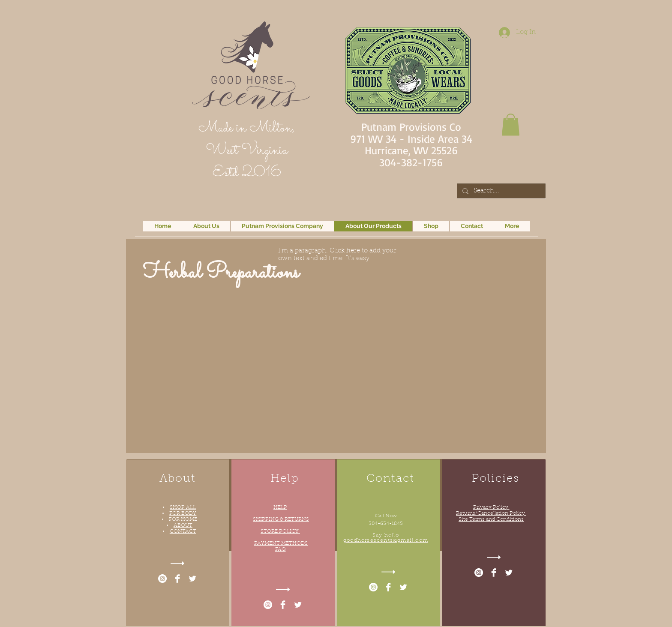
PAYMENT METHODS (281, 543)
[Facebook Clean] (177, 579)
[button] (511, 124)
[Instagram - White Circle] (162, 579)
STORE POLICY (280, 531)
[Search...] (501, 191)
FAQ (280, 549)
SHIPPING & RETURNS (281, 519)
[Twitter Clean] (192, 579)
